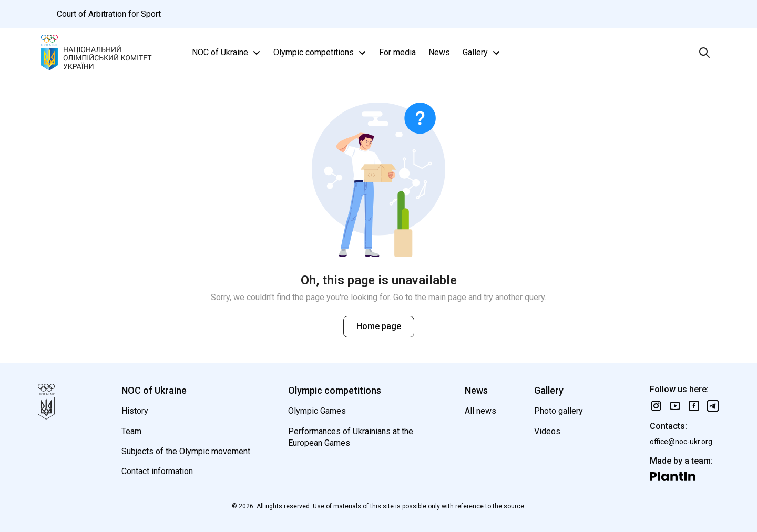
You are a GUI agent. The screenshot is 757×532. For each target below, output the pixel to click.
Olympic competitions (321, 53)
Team (131, 431)
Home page (379, 326)
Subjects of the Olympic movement (186, 451)
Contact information (157, 471)
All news (480, 411)
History (135, 411)
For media (397, 52)
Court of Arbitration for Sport (109, 14)
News (439, 52)
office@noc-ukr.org (681, 442)
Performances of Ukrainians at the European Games (351, 437)
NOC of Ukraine (227, 53)
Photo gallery (559, 411)
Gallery (483, 53)
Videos (547, 431)
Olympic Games (317, 411)
